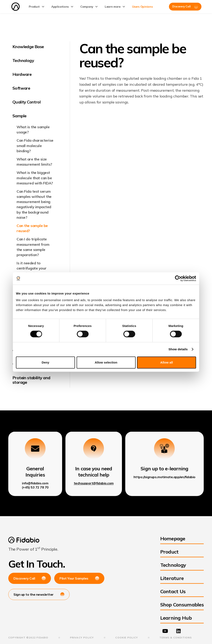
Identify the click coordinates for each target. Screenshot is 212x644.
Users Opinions (142, 7)
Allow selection (106, 362)
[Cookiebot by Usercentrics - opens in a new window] (178, 278)
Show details (178, 349)
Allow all (167, 362)
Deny (45, 362)
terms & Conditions (176, 637)
